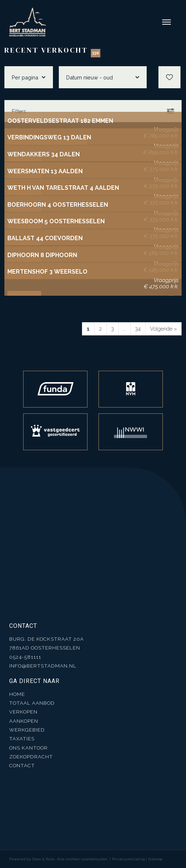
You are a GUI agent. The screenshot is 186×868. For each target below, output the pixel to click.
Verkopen (23, 712)
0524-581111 (25, 657)
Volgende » (163, 329)
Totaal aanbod (32, 703)
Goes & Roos (44, 859)
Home (17, 694)
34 (138, 329)
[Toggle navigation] (167, 22)
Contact (22, 765)
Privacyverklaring (128, 859)
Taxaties (22, 739)
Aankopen (24, 721)
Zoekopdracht (31, 757)
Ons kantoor (28, 748)
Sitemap (156, 859)
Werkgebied (27, 730)
